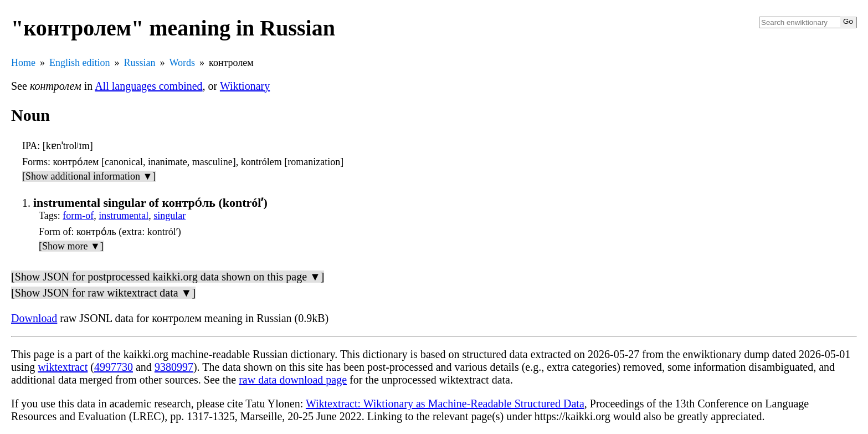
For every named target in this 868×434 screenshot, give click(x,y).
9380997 (174, 367)
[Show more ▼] (71, 246)
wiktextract (63, 367)
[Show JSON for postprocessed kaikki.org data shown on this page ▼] (168, 277)
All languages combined (148, 86)
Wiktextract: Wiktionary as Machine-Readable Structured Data (445, 404)
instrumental (124, 216)
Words (183, 63)
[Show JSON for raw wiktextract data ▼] (103, 293)
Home (23, 63)
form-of (78, 216)
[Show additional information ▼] (89, 176)
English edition (80, 63)
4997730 (114, 367)
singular (170, 216)
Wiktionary (245, 86)
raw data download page (293, 380)
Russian (140, 63)
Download (34, 318)
